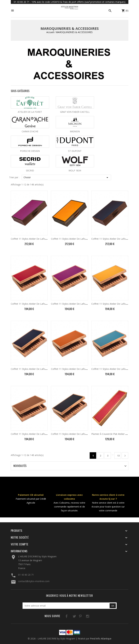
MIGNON (75, 131)
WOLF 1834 (75, 170)
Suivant (125, 456)
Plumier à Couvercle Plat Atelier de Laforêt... (115, 434)
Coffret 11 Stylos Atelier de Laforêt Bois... (33, 304)
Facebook (63, 617)
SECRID (30, 170)
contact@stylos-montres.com (34, 581)
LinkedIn (90, 617)
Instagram (84, 617)
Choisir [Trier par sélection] (66, 178)
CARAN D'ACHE (30, 131)
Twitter (70, 617)
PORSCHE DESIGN (30, 151)
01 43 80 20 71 (26, 575)
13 (118, 456)
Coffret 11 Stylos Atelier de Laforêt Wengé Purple (37, 239)
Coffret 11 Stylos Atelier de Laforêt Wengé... (74, 239)
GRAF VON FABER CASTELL (75, 112)
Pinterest (77, 617)
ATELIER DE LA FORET (30, 112)
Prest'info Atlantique (101, 639)
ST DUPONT (75, 151)
